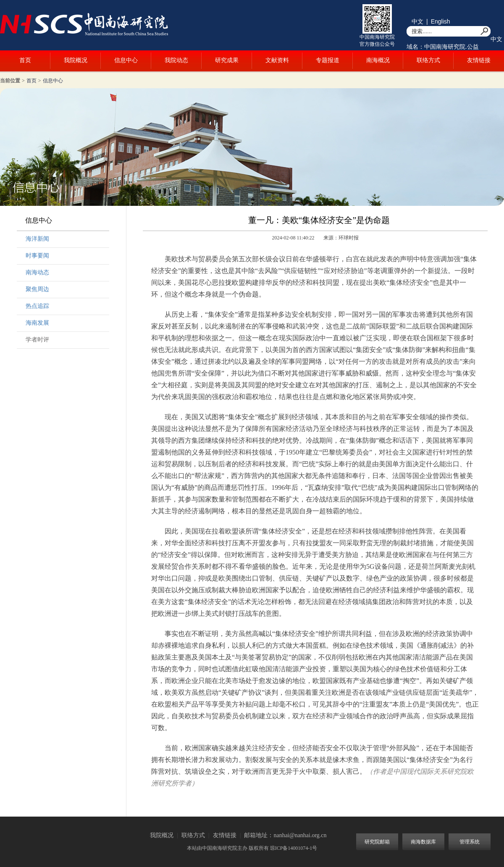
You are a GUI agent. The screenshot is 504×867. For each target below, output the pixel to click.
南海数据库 (423, 842)
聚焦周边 (37, 289)
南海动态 (37, 272)
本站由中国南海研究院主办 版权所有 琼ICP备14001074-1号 (252, 848)
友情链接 (479, 60)
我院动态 (176, 60)
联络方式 (428, 60)
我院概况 (76, 60)
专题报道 (328, 60)
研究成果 (227, 60)
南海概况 (378, 60)
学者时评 (37, 340)
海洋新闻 (37, 239)
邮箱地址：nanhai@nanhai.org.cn (285, 835)
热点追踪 (37, 306)
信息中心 (126, 60)
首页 (25, 60)
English (441, 21)
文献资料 (277, 60)
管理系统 (470, 842)
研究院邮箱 (377, 842)
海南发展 (37, 323)
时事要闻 (37, 256)
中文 (417, 21)
